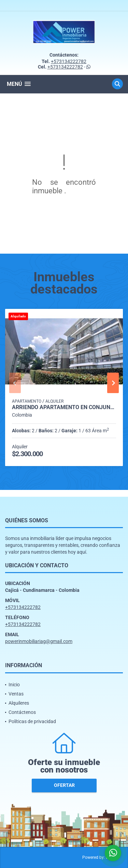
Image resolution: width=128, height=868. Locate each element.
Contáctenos (22, 712)
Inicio (14, 685)
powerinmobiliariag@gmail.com (39, 641)
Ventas (16, 694)
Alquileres (19, 703)
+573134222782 (69, 61)
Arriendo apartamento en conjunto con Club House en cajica (64, 407)
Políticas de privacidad (32, 721)
